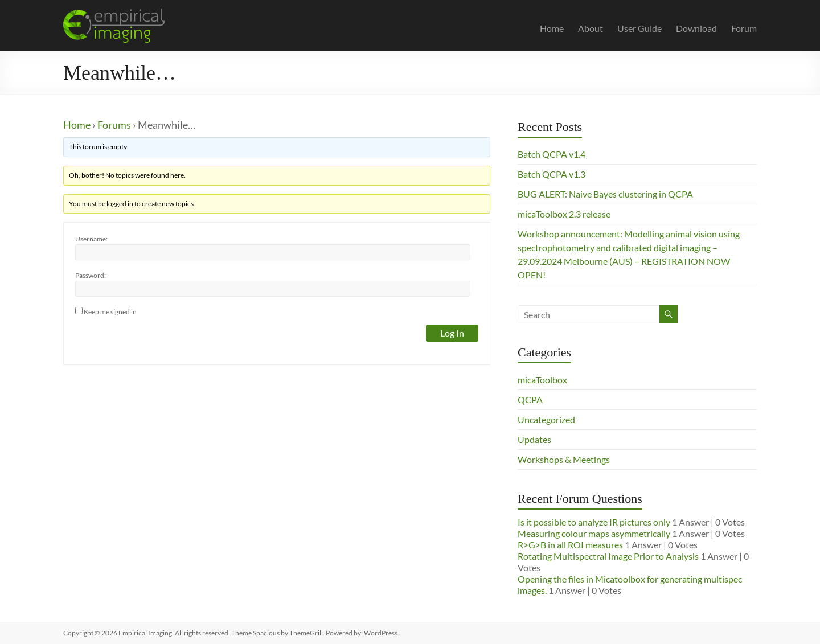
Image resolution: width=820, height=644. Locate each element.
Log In (452, 333)
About (591, 28)
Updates (534, 439)
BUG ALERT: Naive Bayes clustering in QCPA (605, 194)
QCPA (530, 399)
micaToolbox (542, 380)
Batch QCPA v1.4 (552, 154)
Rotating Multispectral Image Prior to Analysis (608, 556)
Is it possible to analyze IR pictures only (594, 522)
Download (696, 28)
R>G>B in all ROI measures (570, 545)
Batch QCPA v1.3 (552, 174)
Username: (91, 239)
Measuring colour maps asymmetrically (594, 533)
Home (552, 28)
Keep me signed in (110, 312)
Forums (114, 125)
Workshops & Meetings (564, 459)
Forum (744, 28)
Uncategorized (546, 419)
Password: (91, 275)
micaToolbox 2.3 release (564, 214)
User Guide (639, 28)
